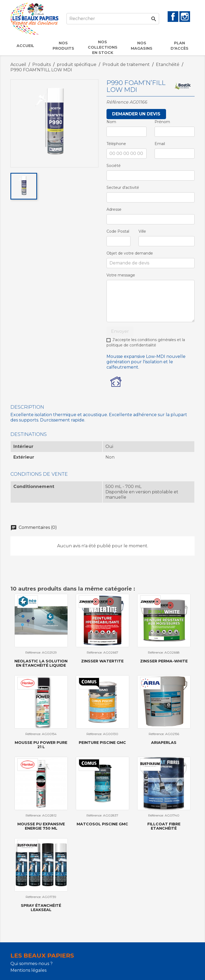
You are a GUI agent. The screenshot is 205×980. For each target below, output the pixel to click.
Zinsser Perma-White (164, 661)
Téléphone (116, 144)
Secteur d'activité (123, 188)
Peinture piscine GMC (102, 743)
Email (160, 144)
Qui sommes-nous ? (31, 964)
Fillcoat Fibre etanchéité (164, 826)
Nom (111, 122)
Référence (118, 102)
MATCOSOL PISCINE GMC (102, 824)
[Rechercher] (113, 19)
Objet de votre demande (130, 253)
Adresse (114, 209)
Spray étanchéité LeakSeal (41, 907)
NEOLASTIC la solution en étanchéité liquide (41, 663)
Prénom (162, 122)
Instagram (185, 17)
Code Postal (118, 231)
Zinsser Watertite (102, 661)
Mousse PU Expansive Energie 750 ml (41, 826)
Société (114, 166)
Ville (142, 231)
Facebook (173, 17)
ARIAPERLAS (164, 743)
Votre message (121, 275)
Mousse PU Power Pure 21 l (41, 745)
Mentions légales (28, 970)
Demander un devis (136, 114)
